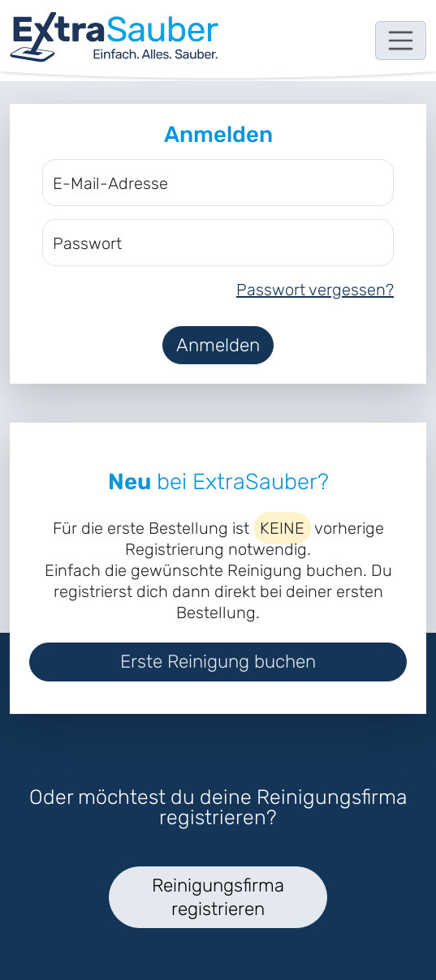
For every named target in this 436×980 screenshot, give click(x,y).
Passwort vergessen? (315, 290)
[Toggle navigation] (401, 41)
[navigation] (114, 37)
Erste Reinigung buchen (218, 662)
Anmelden (218, 345)
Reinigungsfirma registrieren (218, 897)
